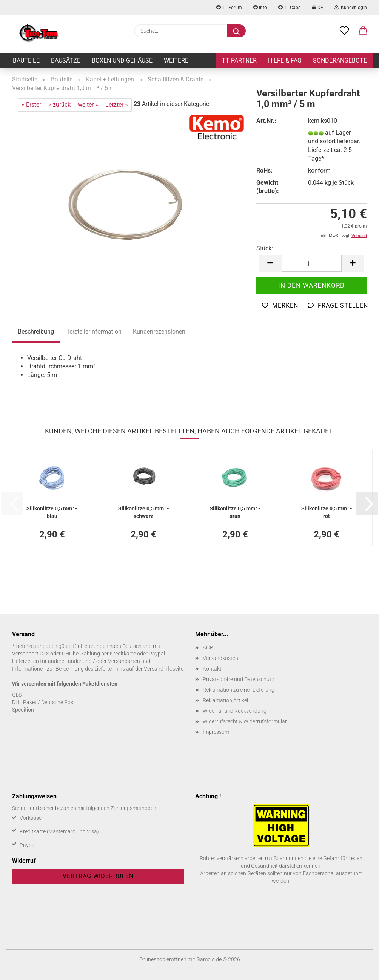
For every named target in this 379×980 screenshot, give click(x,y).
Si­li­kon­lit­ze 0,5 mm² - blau (52, 512)
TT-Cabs (289, 8)
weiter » (88, 105)
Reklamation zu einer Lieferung (239, 690)
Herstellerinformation (93, 332)
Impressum (216, 732)
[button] (363, 31)
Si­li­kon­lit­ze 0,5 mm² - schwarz (144, 512)
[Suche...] (236, 31)
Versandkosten (220, 658)
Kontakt (212, 669)
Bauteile (26, 60)
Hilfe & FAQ (285, 60)
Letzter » (117, 105)
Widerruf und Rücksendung (235, 711)
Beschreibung (36, 332)
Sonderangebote (340, 60)
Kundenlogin (351, 8)
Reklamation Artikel (225, 700)
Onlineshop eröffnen (163, 959)
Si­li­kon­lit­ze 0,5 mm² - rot (327, 512)
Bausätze (66, 60)
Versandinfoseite (164, 669)
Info (260, 8)
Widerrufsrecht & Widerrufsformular (245, 721)
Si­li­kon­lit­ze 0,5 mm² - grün (235, 512)
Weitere (176, 60)
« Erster (31, 105)
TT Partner (239, 60)
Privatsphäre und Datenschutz (238, 679)
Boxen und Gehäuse (122, 60)
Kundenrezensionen (159, 332)
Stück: (265, 248)
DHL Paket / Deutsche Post (44, 702)
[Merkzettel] (344, 31)
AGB (208, 648)
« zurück (59, 105)
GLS (17, 695)
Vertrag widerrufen (98, 876)
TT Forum (229, 8)
